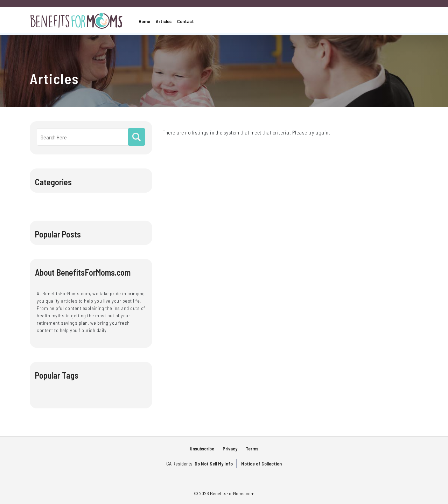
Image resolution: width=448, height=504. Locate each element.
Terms (252, 448)
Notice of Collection (261, 464)
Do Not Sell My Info (214, 464)
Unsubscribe (202, 448)
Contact (185, 21)
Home (144, 21)
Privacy (230, 448)
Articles (164, 21)
